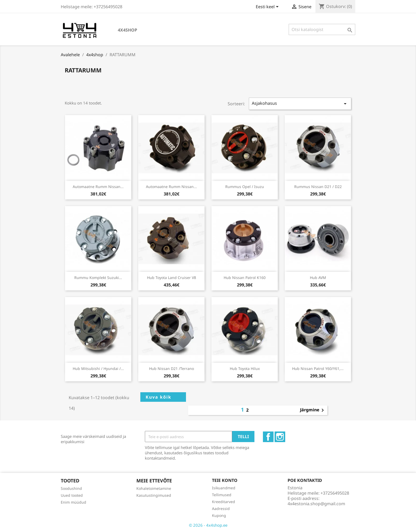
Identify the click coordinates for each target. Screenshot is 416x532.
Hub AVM (318, 278)
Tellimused (222, 495)
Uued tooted (72, 495)
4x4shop (127, 30)
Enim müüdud (73, 502)
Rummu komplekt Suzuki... (98, 278)
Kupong (219, 515)
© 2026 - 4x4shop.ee (208, 525)
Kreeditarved (224, 502)
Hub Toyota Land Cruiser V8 (172, 278)
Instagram (280, 437)
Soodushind (71, 488)
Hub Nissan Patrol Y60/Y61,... (318, 369)
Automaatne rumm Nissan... (98, 187)
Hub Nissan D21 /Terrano (172, 369)
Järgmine (313, 410)
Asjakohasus (300, 104)
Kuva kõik (159, 397)
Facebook (268, 437)
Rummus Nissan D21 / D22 (318, 187)
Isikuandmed (224, 488)
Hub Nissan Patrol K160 (245, 278)
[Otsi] (322, 29)
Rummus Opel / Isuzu (245, 187)
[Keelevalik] (268, 7)
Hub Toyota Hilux (245, 369)
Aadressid (221, 509)
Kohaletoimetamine (154, 488)
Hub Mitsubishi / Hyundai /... (98, 369)
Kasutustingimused (154, 495)
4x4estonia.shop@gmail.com (316, 504)
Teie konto (225, 480)
